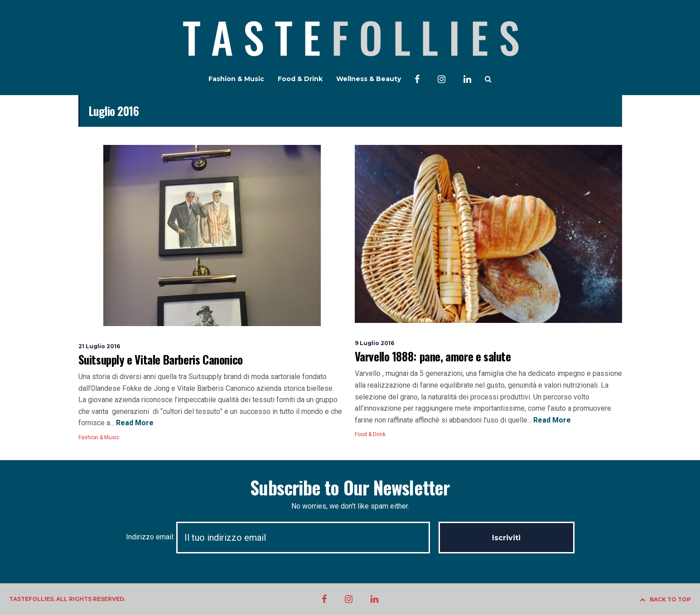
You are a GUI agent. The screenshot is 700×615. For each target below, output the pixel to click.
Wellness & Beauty (369, 79)
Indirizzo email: (282, 537)
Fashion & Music (236, 79)
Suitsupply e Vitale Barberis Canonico (161, 359)
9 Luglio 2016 (374, 343)
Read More (134, 423)
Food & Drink (300, 79)
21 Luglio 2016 (99, 346)
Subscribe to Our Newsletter (350, 487)
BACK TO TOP (665, 599)
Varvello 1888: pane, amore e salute (433, 356)
